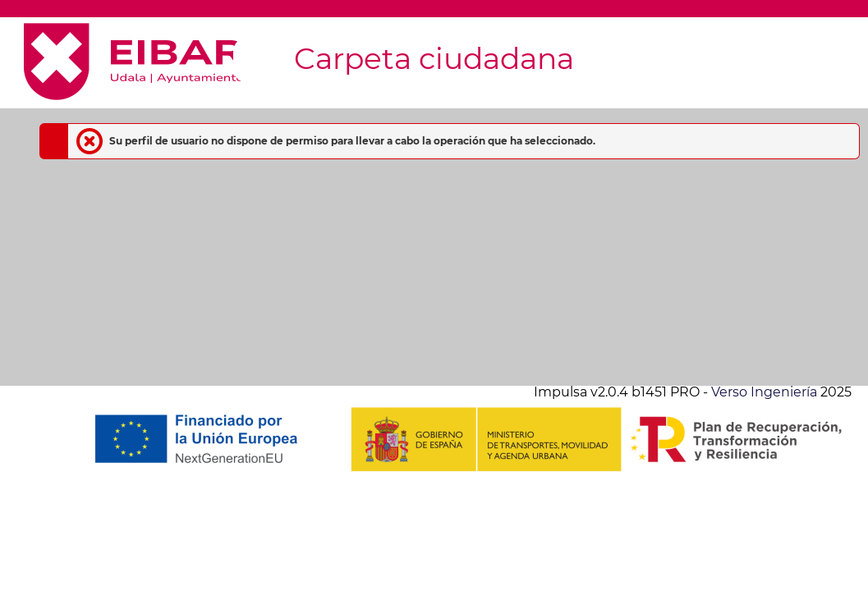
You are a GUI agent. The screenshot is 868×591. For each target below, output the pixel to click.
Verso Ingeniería (764, 392)
